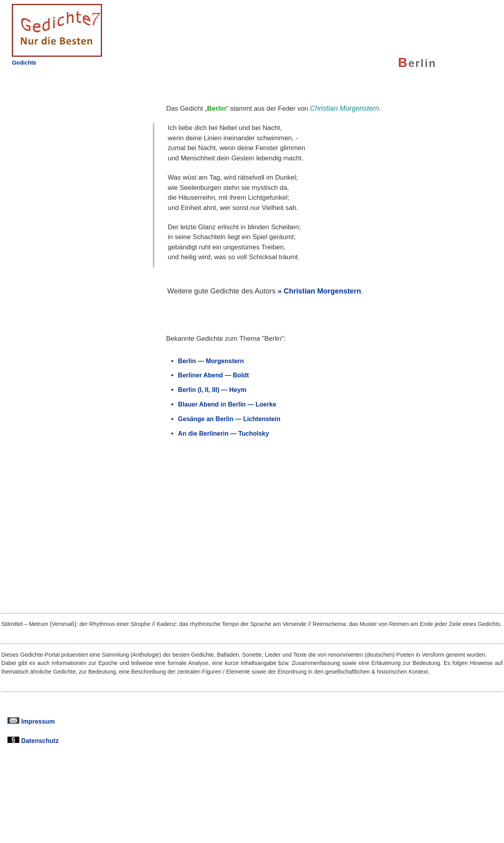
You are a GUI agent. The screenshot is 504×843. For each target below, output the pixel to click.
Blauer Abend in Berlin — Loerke (227, 404)
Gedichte (24, 63)
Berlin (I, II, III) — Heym (212, 390)
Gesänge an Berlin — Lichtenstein (229, 419)
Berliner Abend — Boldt (213, 375)
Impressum (31, 721)
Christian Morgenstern (322, 291)
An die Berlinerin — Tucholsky (223, 433)
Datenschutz (33, 741)
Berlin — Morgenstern (211, 361)
